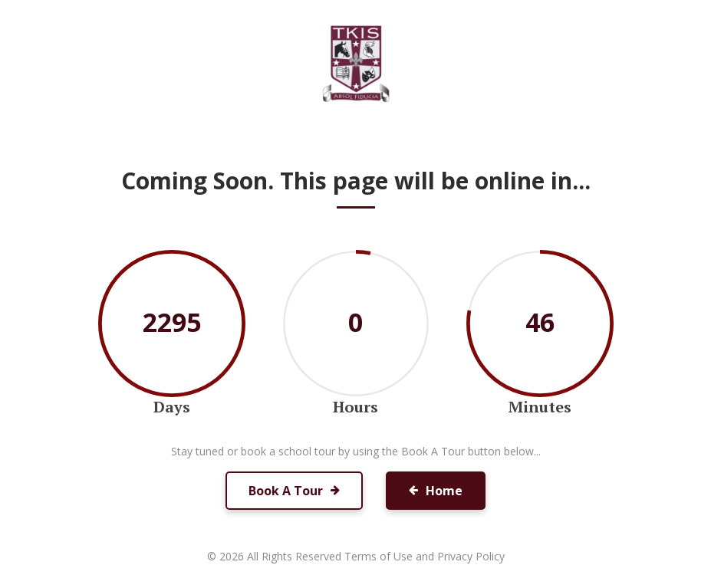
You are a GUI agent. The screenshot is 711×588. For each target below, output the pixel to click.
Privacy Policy (471, 556)
